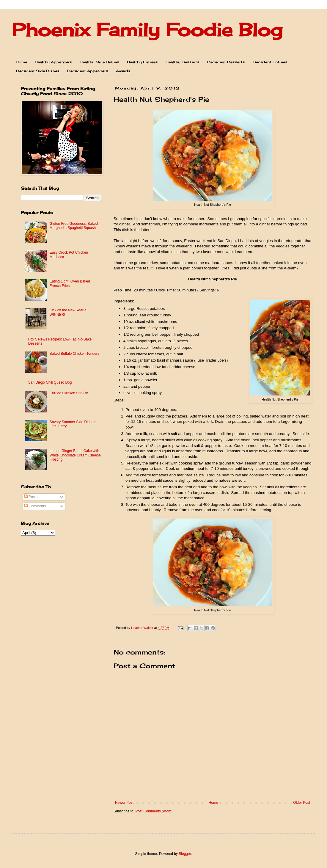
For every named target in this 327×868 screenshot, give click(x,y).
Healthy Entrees (142, 62)
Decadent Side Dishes (38, 71)
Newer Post (124, 803)
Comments (35, 506)
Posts (31, 497)
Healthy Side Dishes (99, 62)
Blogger (185, 854)
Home (21, 62)
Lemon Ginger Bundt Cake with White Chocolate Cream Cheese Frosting (75, 455)
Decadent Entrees (270, 62)
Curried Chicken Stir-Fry (69, 393)
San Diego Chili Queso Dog (50, 382)
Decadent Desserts (226, 62)
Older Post (302, 803)
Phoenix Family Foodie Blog (147, 30)
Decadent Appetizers (88, 71)
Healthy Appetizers (53, 62)
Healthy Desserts (183, 62)
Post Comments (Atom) (154, 811)
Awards (123, 71)
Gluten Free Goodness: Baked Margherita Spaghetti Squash (74, 226)
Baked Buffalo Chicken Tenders (74, 354)
